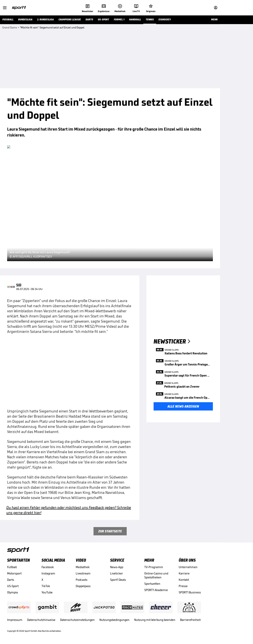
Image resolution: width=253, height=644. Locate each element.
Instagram (48, 573)
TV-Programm (154, 567)
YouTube (47, 592)
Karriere (184, 573)
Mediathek (83, 567)
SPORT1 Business (190, 592)
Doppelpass (83, 586)
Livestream (83, 573)
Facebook (48, 567)
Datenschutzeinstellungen (77, 620)
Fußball (12, 567)
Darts (11, 580)
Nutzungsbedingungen (114, 620)
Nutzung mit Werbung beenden (155, 620)
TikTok (46, 586)
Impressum (15, 620)
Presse (183, 586)
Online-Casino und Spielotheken (156, 575)
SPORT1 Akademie (156, 590)
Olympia (12, 592)
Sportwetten (152, 584)
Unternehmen (188, 567)
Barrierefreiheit (190, 620)
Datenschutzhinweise (41, 620)
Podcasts (82, 580)
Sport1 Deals (118, 580)
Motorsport (14, 573)
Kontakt (184, 580)
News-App (117, 567)
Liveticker (117, 573)
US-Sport (13, 586)
